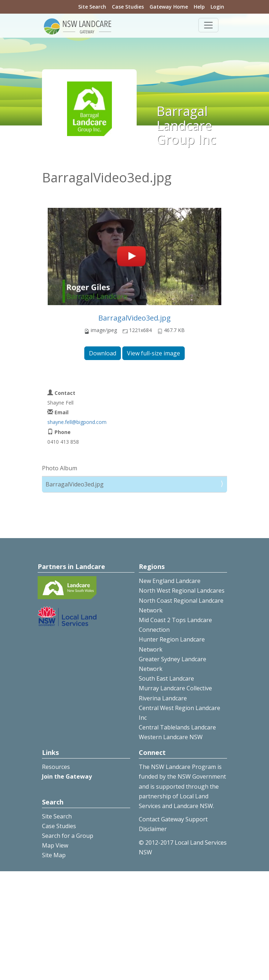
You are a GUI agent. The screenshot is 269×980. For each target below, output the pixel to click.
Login (217, 7)
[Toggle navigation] (208, 25)
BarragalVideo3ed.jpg (134, 318)
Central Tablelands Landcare (177, 727)
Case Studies (128, 7)
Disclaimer (153, 829)
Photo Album (60, 468)
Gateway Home (169, 7)
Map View (55, 845)
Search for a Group (68, 836)
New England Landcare (170, 581)
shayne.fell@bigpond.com (77, 422)
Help (199, 7)
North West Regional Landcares (182, 591)
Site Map (54, 855)
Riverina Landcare (163, 698)
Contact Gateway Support (173, 819)
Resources (56, 767)
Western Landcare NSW (171, 737)
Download (103, 353)
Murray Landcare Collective (175, 688)
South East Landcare (166, 678)
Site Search (92, 7)
